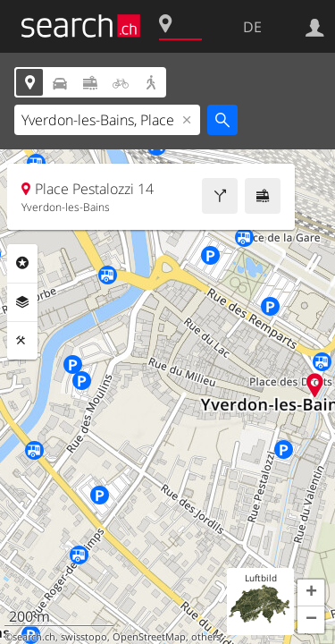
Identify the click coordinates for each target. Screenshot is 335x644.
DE (252, 27)
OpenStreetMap (149, 637)
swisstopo (84, 637)
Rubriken (22, 263)
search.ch (34, 637)
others (206, 637)
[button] (311, 593)
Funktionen (22, 341)
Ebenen (22, 302)
